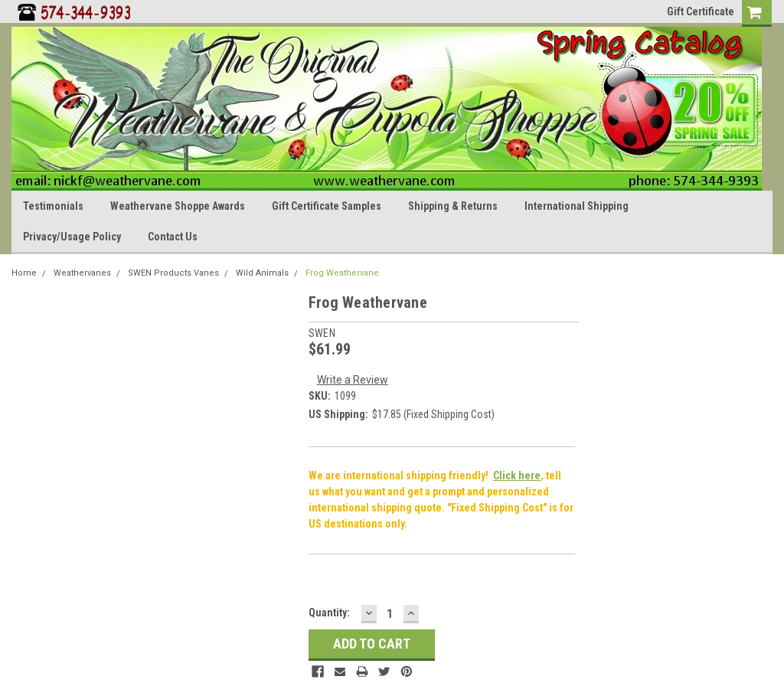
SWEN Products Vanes (173, 273)
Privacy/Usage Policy (72, 237)
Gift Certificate (701, 11)
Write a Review (353, 380)
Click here (517, 475)
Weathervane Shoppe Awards (178, 206)
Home (24, 273)
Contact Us (173, 237)
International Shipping (577, 206)
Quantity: (329, 613)
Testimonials (53, 206)
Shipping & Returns (453, 206)
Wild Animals (262, 273)
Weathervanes (82, 273)
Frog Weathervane (342, 273)
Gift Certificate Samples (327, 206)
